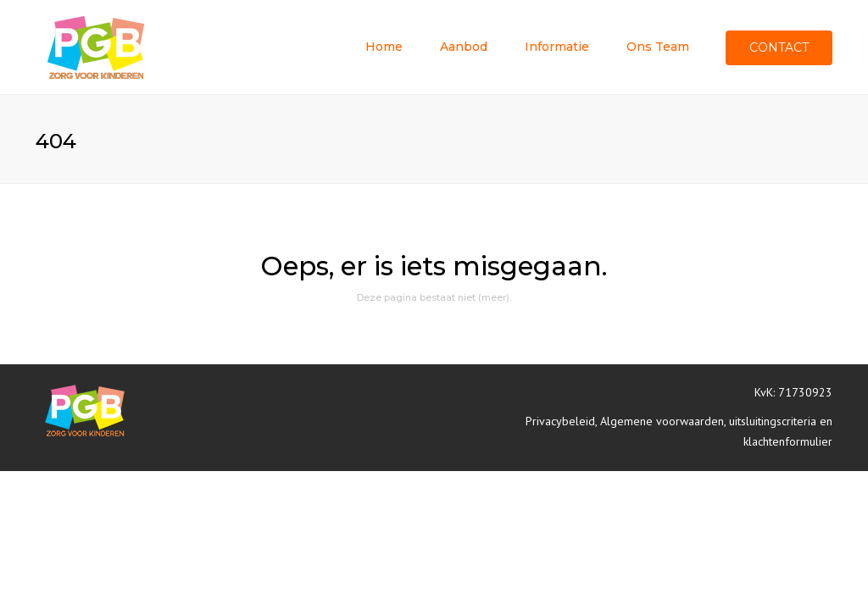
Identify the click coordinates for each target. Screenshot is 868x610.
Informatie (557, 47)
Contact (779, 47)
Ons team (658, 47)
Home (384, 47)
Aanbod (464, 47)
